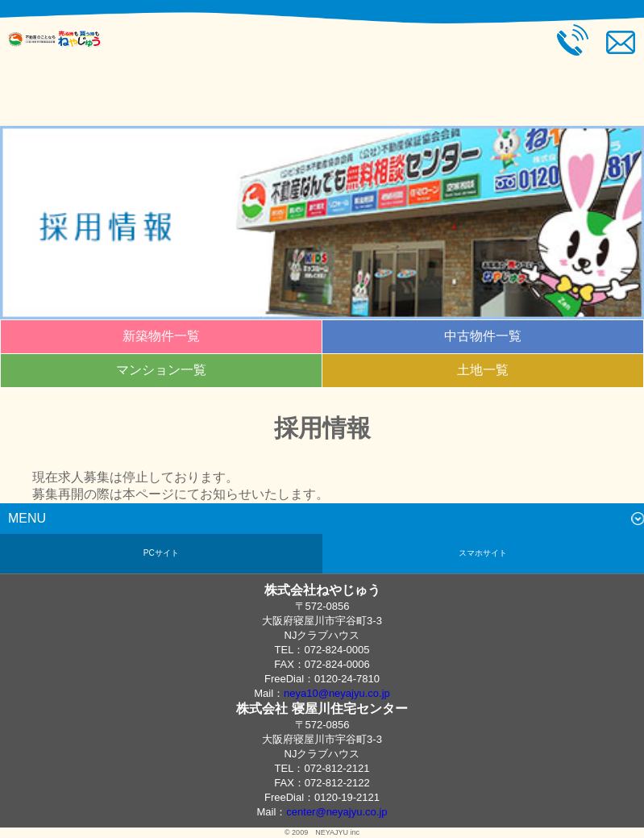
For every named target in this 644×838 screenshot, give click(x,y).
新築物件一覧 (161, 336)
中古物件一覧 (483, 336)
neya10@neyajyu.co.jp (337, 693)
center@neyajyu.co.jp (337, 812)
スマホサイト (483, 553)
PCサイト (161, 553)
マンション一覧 (161, 370)
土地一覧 (483, 370)
